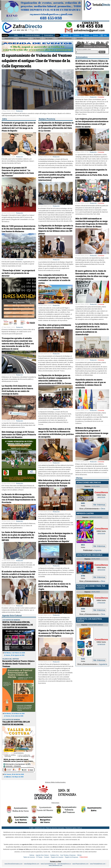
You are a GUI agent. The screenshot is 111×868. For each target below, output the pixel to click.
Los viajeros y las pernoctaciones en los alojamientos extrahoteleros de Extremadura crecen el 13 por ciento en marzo (92, 123)
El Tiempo (39, 857)
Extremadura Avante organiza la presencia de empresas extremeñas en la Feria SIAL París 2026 (92, 174)
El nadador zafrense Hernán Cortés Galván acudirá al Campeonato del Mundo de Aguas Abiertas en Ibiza (19, 574)
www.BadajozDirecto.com (32, 864)
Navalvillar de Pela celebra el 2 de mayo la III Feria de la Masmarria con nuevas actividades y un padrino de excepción (56, 433)
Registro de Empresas (72, 857)
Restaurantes (23, 39)
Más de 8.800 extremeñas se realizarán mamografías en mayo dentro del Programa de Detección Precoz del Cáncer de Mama (91, 222)
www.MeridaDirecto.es (64, 864)
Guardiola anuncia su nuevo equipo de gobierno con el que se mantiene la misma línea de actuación (91, 384)
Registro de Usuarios (57, 857)
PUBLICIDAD (84, 857)
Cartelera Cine (54, 855)
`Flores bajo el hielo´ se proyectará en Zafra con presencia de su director (18, 273)
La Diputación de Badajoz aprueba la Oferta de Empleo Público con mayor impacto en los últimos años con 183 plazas (56, 230)
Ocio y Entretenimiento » (90, 509)
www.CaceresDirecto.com (48, 864)
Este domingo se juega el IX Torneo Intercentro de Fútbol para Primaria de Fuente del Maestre (19, 434)
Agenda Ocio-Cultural (42, 855)
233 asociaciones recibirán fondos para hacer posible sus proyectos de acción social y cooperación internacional (55, 176)
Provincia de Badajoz (32, 35)
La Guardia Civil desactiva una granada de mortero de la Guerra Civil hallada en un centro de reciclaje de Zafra (17, 390)
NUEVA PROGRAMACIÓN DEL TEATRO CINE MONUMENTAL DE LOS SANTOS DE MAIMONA (18, 625)
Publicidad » (89, 550)
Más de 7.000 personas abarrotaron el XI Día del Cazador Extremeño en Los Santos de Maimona (19, 229)
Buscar (102, 52)
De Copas (49, 39)
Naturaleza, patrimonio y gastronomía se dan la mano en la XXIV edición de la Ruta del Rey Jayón (54, 585)
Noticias (32, 855)
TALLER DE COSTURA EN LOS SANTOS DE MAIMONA (16, 723)
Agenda (66, 35)
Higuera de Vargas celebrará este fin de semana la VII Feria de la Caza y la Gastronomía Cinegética (56, 633)
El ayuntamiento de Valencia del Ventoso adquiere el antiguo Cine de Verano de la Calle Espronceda (37, 61)
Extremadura (49, 35)
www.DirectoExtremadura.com (13, 864)
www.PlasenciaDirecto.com (80, 864)
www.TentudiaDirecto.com (98, 864)
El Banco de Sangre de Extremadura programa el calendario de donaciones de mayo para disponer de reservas (92, 432)
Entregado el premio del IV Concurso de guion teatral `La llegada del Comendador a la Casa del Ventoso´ (18, 172)
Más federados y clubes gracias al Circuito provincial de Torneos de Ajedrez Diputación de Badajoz (54, 483)
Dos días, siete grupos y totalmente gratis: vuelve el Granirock (55, 326)
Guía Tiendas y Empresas (68, 855)
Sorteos (95, 35)
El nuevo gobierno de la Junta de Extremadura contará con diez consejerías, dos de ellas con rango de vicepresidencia (92, 275)
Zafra (16, 35)
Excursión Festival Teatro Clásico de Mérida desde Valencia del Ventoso (18, 664)
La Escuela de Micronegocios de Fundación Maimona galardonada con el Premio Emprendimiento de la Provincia (19, 498)
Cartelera (76, 35)
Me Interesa (99, 505)
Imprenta (98, 550)
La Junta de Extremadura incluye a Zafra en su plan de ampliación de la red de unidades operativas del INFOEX (18, 536)
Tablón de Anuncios (29, 857)
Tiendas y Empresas (65, 39)
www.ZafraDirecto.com (56, 865)
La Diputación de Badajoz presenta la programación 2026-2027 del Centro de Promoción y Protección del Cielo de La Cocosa (56, 127)
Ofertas (86, 35)
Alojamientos (9, 39)
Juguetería (103, 664)
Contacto (47, 857)
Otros (103, 509)
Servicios (80, 39)
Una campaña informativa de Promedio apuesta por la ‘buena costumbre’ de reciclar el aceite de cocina (54, 279)
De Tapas (37, 39)
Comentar (101, 97)
